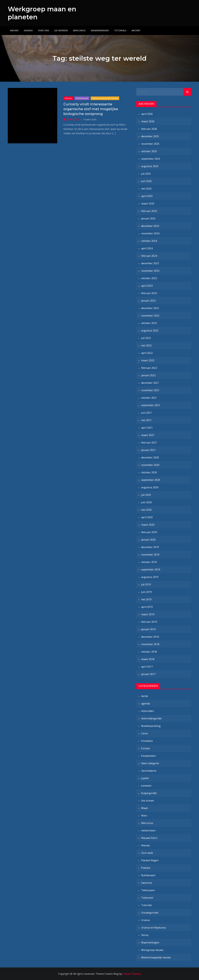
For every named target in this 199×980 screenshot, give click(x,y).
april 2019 (147, 607)
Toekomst (147, 898)
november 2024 (150, 233)
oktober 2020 (149, 472)
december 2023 (150, 263)
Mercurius (79, 30)
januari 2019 (148, 629)
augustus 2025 (150, 166)
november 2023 (150, 271)
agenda (146, 703)
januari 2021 (148, 450)
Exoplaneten (148, 756)
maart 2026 (148, 121)
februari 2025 (149, 211)
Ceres (145, 733)
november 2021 (150, 390)
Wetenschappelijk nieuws (105, 98)
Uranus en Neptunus (154, 928)
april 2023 (147, 286)
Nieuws (14, 30)
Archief (136, 30)
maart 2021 (148, 435)
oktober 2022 (149, 323)
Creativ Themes (132, 974)
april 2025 (147, 196)
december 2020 (150, 457)
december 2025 (150, 136)
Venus (145, 935)
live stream (148, 801)
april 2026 (147, 114)
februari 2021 (149, 443)
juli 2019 (146, 584)
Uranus (146, 920)
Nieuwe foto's (149, 838)
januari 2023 (148, 301)
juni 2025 (146, 181)
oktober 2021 (149, 398)
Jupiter (145, 778)
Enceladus (147, 741)
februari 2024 (149, 256)
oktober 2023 (149, 278)
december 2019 (150, 547)
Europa (145, 748)
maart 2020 (148, 525)
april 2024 (147, 248)
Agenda (28, 30)
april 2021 (147, 428)
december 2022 (150, 308)
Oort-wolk (147, 853)
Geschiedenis (149, 771)
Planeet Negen (150, 860)
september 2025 (151, 159)
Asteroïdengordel (151, 718)
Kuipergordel (149, 793)
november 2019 (150, 555)
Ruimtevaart (82, 98)
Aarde (145, 696)
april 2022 (147, 353)
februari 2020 (149, 532)
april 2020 (147, 517)
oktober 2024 (149, 241)
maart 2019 (148, 614)
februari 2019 (149, 622)
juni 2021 (146, 413)
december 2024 (150, 226)
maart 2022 (148, 360)
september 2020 (151, 480)
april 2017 (147, 667)
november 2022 (150, 316)
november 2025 (150, 144)
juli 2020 (146, 495)
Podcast (146, 868)
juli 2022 (146, 338)
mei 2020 (146, 510)
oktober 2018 (149, 652)
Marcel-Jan (73, 119)
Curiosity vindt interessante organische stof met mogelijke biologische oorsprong (91, 109)
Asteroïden (148, 711)
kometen (146, 786)
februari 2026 (149, 129)
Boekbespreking (151, 726)
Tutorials (120, 30)
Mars (144, 816)
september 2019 (151, 570)
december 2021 (150, 383)
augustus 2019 (150, 577)
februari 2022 (149, 368)
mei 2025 (146, 189)
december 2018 (150, 637)
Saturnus (147, 883)
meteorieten (148, 830)
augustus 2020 (150, 487)
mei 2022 (146, 345)
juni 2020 (146, 502)
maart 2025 (148, 204)
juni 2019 (146, 592)
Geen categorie (150, 763)
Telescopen (148, 890)
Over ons (43, 30)
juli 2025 (146, 174)
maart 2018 (148, 659)
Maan (145, 808)
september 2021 (151, 405)
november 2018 (150, 644)
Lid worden (61, 30)
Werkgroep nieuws (152, 950)
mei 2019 (146, 599)
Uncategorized (150, 913)
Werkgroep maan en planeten (37, 13)
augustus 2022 (150, 331)
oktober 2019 (149, 562)
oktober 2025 (149, 151)
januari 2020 (148, 540)
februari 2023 (149, 293)
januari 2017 (148, 674)
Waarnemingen (100, 30)
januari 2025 (148, 218)
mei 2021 (146, 420)
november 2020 (150, 465)
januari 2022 (148, 375)
